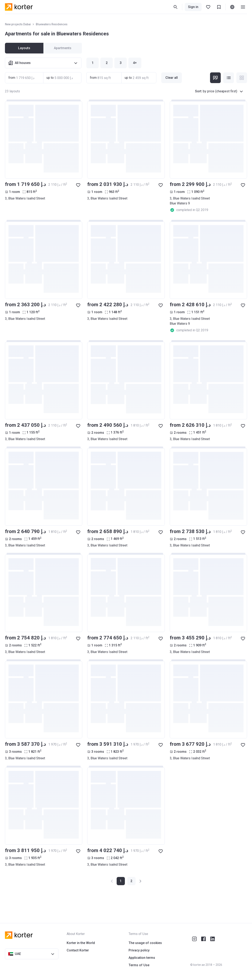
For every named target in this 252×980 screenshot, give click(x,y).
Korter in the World (81, 943)
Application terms (142, 958)
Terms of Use (139, 965)
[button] (131, 881)
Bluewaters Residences (52, 24)
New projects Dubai (18, 24)
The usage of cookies (145, 943)
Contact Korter (78, 950)
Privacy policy (139, 950)
